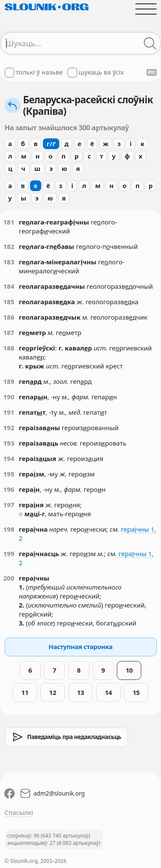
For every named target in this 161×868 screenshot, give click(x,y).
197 (9, 505)
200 (9, 578)
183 (9, 262)
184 (9, 286)
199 (9, 554)
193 (9, 443)
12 (53, 692)
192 (9, 428)
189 (9, 381)
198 (9, 529)
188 (9, 348)
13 (80, 692)
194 (9, 458)
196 (9, 489)
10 (129, 670)
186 (9, 317)
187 (9, 332)
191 (9, 412)
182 (9, 246)
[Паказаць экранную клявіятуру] (152, 72)
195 (9, 474)
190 (9, 397)
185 (9, 302)
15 (136, 692)
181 (9, 222)
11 (25, 692)
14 (108, 692)
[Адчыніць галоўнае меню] (146, 9)
